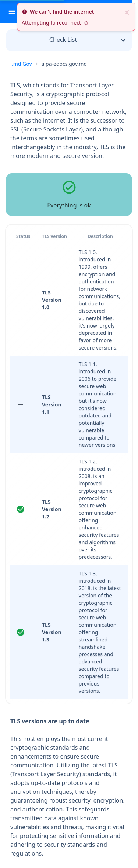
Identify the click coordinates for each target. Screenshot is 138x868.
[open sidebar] (12, 12)
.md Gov (22, 64)
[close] (127, 12)
